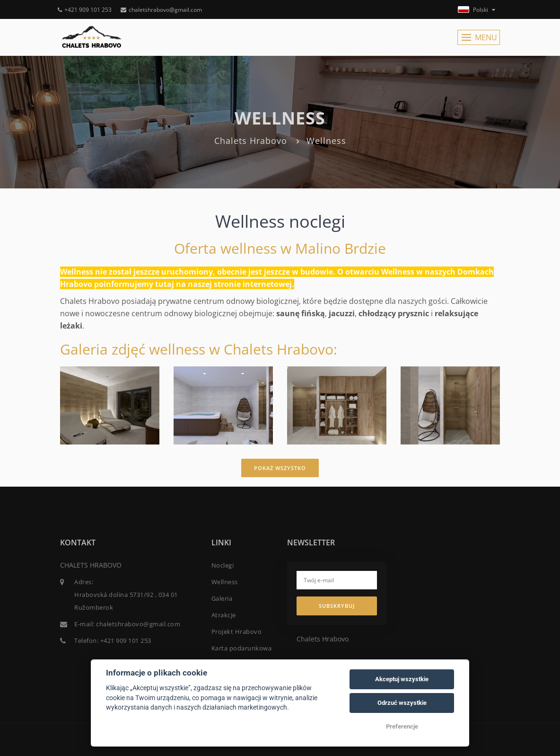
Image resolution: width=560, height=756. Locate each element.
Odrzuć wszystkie (402, 703)
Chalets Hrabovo (251, 141)
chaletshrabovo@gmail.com (161, 10)
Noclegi (223, 565)
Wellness (225, 582)
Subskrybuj (337, 606)
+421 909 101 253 (85, 10)
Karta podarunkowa (242, 648)
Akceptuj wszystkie (402, 679)
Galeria (222, 598)
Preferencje (402, 726)
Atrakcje (224, 615)
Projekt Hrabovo (237, 631)
